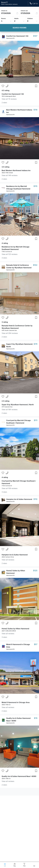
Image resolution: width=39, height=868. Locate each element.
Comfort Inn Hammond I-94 (17, 36)
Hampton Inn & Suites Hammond (19, 499)
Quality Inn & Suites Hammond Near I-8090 (19, 776)
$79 (36, 344)
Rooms (3, 18)
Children (30, 18)
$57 (36, 644)
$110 (35, 499)
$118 (35, 110)
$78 (36, 718)
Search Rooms (19, 28)
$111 (36, 420)
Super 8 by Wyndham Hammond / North (18, 405)
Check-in (4, 11)
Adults (16, 18)
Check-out (24, 11)
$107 (35, 36)
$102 (35, 265)
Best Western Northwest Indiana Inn (16, 170)
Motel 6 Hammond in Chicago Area (16, 702)
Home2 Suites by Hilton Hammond (15, 629)
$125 (35, 571)
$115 (35, 186)
